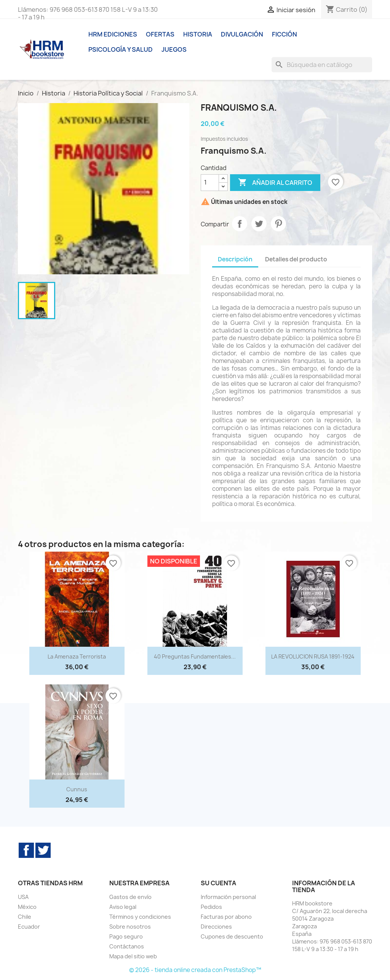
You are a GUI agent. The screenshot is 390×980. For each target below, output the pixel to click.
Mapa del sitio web (133, 956)
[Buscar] (322, 65)
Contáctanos (127, 946)
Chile (25, 917)
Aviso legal (123, 907)
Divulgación (242, 34)
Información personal (228, 897)
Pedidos (211, 907)
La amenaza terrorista (77, 656)
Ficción (285, 34)
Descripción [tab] (235, 259)
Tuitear (259, 224)
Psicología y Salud (121, 49)
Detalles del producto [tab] (296, 259)
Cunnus (77, 789)
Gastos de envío (130, 897)
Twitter (43, 850)
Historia (198, 34)
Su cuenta (218, 883)
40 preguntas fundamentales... (195, 656)
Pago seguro (126, 936)
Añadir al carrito (275, 183)
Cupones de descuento (232, 936)
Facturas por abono (226, 917)
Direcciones (216, 927)
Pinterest (278, 224)
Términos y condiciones (140, 917)
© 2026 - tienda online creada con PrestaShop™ (195, 970)
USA (23, 897)
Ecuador (29, 927)
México (27, 907)
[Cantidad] (210, 183)
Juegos (174, 49)
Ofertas (160, 34)
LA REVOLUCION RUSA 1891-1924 (313, 656)
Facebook (26, 850)
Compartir (240, 224)
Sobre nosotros (130, 927)
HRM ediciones (113, 34)
